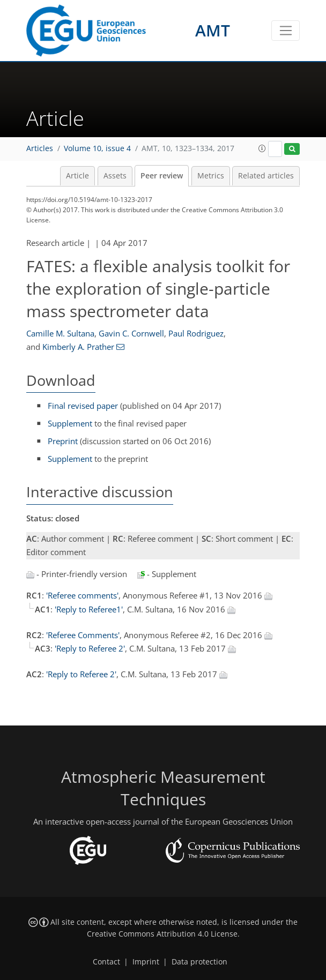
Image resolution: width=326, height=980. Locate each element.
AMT (213, 30)
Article (77, 176)
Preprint (63, 441)
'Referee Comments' (83, 635)
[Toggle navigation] (286, 31)
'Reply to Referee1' (89, 609)
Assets (115, 176)
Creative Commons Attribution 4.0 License (162, 934)
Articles (40, 148)
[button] (262, 148)
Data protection (199, 962)
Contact (106, 962)
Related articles (266, 176)
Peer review (162, 176)
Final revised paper (83, 406)
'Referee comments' (82, 595)
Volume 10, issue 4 (97, 148)
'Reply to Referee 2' (90, 648)
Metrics (211, 176)
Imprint (146, 962)
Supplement (70, 423)
